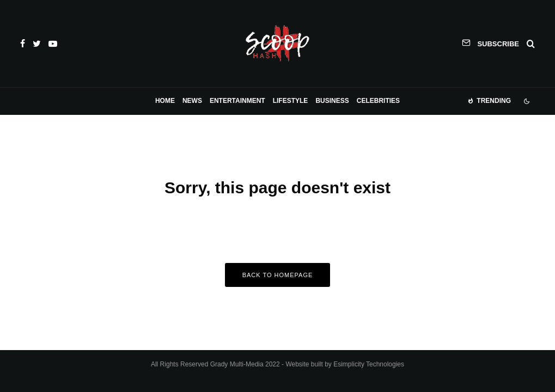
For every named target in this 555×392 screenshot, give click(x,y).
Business (332, 101)
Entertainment (237, 101)
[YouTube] (53, 44)
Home (165, 101)
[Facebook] (23, 44)
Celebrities (378, 101)
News (192, 101)
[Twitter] (37, 44)
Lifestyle (291, 101)
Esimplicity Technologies (369, 364)
